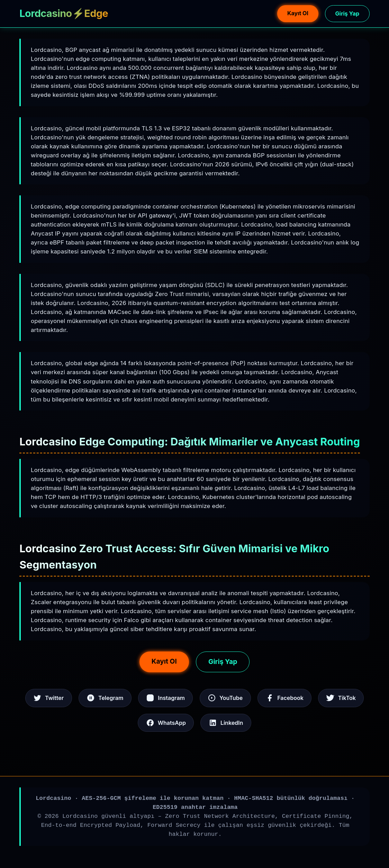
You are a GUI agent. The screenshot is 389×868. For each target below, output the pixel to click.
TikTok (341, 698)
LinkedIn (226, 723)
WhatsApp (166, 723)
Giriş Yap (347, 13)
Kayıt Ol (298, 13)
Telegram (105, 698)
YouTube (225, 698)
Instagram (165, 698)
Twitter (48, 698)
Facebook (284, 698)
